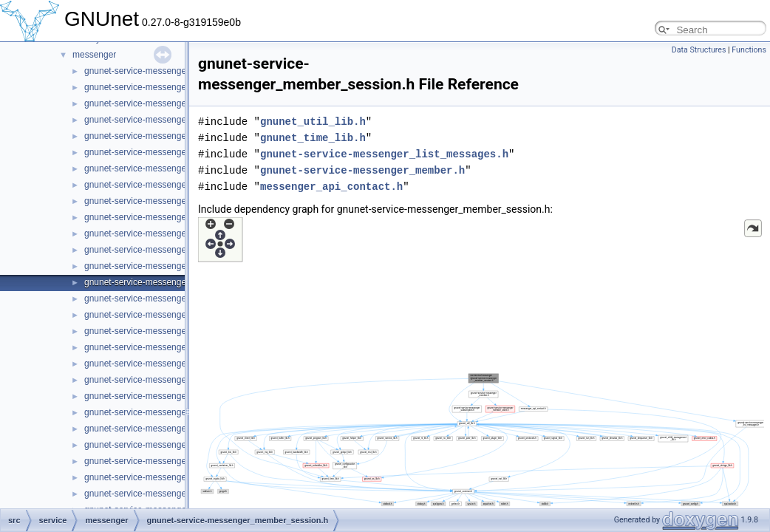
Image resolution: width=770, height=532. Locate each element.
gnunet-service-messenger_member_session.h (177, 282)
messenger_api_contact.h (331, 187)
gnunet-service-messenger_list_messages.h (171, 217)
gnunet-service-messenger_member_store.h (171, 315)
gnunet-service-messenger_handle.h (156, 152)
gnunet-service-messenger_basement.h (162, 120)
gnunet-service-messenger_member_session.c (176, 266)
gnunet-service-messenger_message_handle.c (176, 331)
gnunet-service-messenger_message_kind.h (171, 380)
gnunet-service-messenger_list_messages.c (171, 201)
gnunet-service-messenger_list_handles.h (166, 185)
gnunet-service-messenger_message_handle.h (177, 347)
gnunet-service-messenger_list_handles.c (166, 168)
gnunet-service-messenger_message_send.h (173, 445)
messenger (94, 55)
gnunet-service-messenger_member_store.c (171, 299)
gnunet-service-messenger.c (140, 71)
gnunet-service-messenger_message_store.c (173, 494)
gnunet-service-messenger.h (140, 87)
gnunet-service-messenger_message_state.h (173, 477)
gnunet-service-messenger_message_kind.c (171, 364)
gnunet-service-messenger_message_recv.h (171, 412)
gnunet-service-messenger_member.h (159, 250)
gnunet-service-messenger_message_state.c (173, 461)
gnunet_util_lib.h (313, 122)
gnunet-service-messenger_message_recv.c (171, 396)
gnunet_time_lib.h (313, 138)
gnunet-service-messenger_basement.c (162, 103)
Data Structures (699, 50)
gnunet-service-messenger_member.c (159, 233)
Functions (749, 50)
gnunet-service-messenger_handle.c (156, 136)
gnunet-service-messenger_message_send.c (173, 429)
